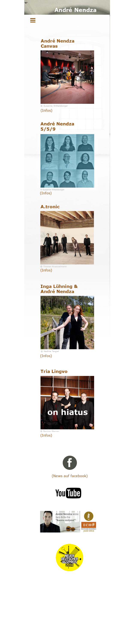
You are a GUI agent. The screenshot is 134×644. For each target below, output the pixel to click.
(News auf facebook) (70, 476)
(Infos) (46, 110)
